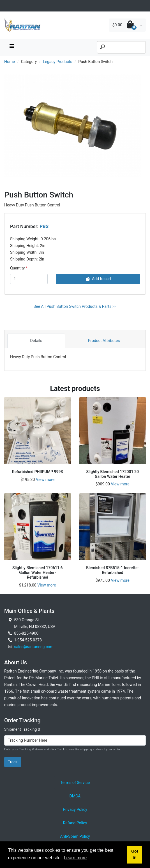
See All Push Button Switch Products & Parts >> (75, 306)
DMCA (75, 796)
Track (13, 762)
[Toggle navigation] (7, 6)
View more (45, 480)
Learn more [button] (75, 858)
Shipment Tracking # (22, 729)
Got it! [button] (135, 855)
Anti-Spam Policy (75, 836)
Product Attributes (104, 341)
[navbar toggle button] (11, 47)
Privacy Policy (75, 809)
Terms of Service (75, 783)
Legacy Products (58, 62)
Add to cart (98, 279)
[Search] (121, 47)
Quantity (17, 268)
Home (10, 62)
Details (36, 341)
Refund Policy (75, 823)
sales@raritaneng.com (34, 647)
